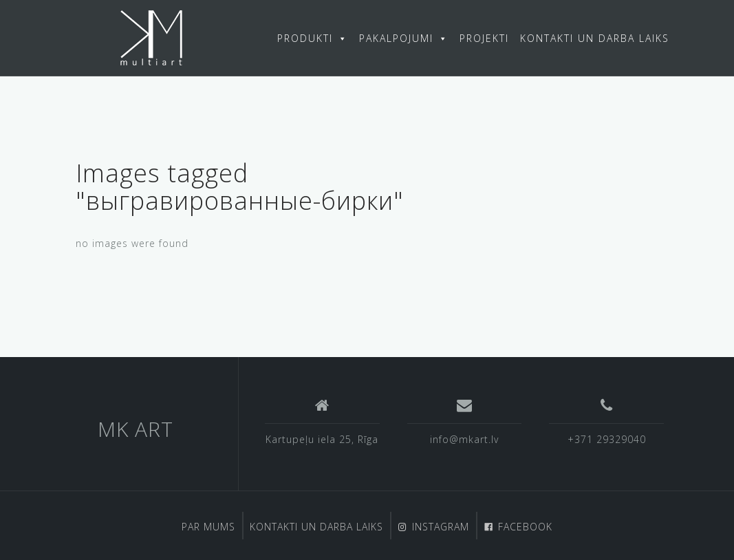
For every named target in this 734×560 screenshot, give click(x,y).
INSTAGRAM (441, 527)
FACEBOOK (525, 527)
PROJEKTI (484, 38)
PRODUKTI (313, 38)
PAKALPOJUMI (404, 38)
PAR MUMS (208, 527)
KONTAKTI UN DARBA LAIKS (595, 38)
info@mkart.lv (464, 439)
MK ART (136, 429)
